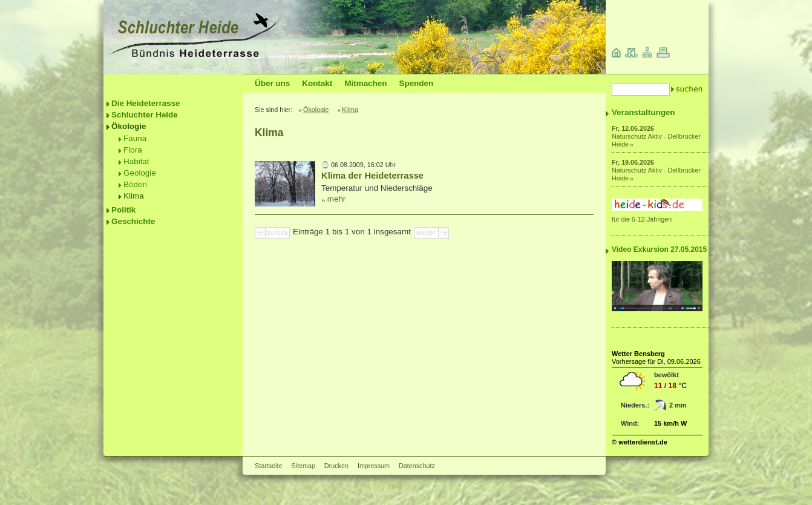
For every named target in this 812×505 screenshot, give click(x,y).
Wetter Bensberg (638, 354)
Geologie (140, 173)
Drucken (336, 466)
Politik (123, 210)
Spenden (416, 83)
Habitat (136, 161)
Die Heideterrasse (146, 103)
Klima (134, 196)
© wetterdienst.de (640, 442)
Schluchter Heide (145, 115)
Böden (135, 184)
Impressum (374, 466)
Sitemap (303, 466)
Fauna (135, 138)
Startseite (268, 466)
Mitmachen (365, 83)
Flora (133, 150)
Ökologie (129, 126)
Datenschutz (417, 466)
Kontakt (317, 83)
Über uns (272, 83)
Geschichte (133, 221)
